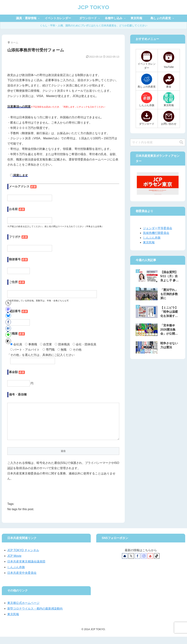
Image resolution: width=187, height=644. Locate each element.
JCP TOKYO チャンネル (23, 557)
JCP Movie (14, 563)
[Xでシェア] (8, 303)
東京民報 (149, 242)
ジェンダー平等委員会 (158, 228)
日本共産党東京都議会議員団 (26, 569)
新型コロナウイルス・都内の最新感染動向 (35, 616)
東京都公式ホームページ (23, 610)
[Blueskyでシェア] (8, 316)
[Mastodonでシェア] (8, 309)
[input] (158, 142)
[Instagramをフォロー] (144, 563)
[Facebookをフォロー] (138, 563)
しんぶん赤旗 (152, 238)
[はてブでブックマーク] (8, 328)
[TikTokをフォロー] (157, 563)
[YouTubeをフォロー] (150, 563)
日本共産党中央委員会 (22, 580)
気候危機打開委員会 (156, 233)
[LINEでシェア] (8, 335)
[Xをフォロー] (131, 563)
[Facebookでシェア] (8, 322)
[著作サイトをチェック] (125, 563)
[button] (8, 341)
